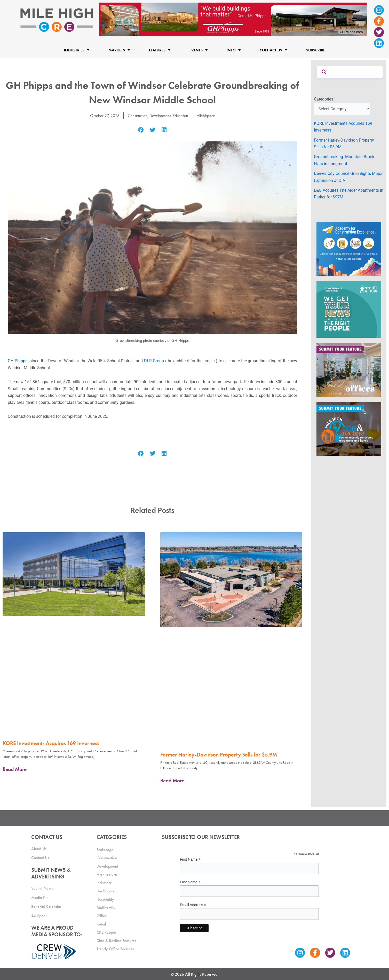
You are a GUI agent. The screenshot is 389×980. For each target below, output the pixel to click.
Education (180, 116)
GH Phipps (18, 361)
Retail (101, 923)
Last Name (190, 881)
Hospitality (105, 898)
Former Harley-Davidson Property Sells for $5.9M (219, 754)
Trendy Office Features (115, 948)
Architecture (107, 874)
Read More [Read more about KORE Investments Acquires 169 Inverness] (15, 769)
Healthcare (106, 890)
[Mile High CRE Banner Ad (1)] (233, 19)
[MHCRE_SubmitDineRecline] (349, 429)
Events (199, 50)
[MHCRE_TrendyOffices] (349, 370)
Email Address (193, 904)
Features (160, 50)
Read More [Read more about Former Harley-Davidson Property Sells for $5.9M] (172, 781)
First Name (190, 859)
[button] (141, 130)
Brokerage (105, 849)
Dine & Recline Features (116, 940)
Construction (138, 116)
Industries (77, 50)
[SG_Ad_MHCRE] (349, 309)
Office (102, 915)
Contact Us (273, 50)
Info (234, 50)
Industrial (104, 882)
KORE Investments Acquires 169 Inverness (51, 743)
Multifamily (106, 907)
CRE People (106, 932)
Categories (324, 99)
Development (160, 116)
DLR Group (154, 361)
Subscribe (316, 50)
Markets (119, 50)
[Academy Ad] (349, 248)
